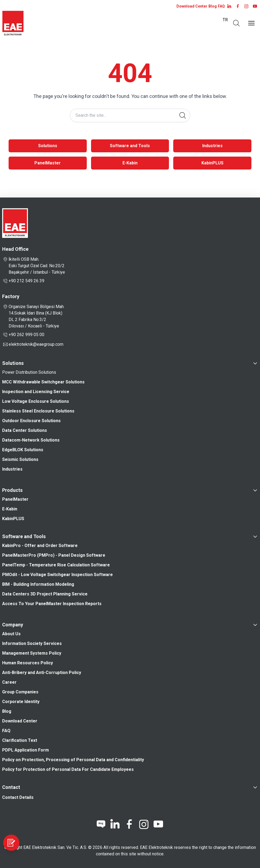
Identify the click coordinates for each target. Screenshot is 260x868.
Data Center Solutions (25, 430)
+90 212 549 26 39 (23, 281)
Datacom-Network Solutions (31, 440)
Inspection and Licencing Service (36, 392)
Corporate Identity (21, 702)
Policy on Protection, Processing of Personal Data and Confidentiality (73, 760)
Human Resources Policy (28, 663)
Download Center (192, 6)
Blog (213, 6)
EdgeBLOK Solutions (23, 450)
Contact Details (18, 797)
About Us (11, 634)
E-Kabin (130, 163)
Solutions (48, 146)
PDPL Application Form (26, 750)
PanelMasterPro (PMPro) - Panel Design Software (54, 555)
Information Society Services (32, 643)
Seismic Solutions (20, 459)
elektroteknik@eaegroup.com (36, 344)
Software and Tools (130, 146)
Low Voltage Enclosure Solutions (36, 401)
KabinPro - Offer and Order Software (40, 546)
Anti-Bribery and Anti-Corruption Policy (42, 673)
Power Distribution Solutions (29, 372)
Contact (11, 787)
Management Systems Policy (32, 653)
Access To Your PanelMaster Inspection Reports (54, 604)
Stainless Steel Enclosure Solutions (38, 411)
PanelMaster (48, 163)
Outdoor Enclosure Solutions (31, 421)
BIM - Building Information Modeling (38, 584)
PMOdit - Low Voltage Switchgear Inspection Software (57, 575)
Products (12, 490)
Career (9, 682)
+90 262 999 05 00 (23, 335)
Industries (212, 146)
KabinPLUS (212, 163)
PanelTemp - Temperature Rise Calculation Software (56, 565)
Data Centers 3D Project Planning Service (45, 594)
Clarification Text (20, 740)
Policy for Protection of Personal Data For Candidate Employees (68, 769)
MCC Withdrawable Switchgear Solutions (43, 382)
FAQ (221, 6)
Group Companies (20, 692)
